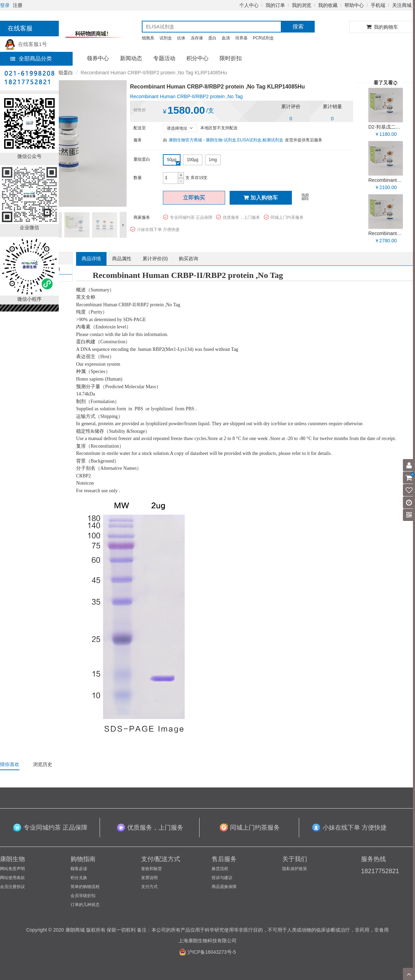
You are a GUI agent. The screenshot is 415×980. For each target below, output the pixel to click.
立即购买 (194, 198)
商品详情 (91, 259)
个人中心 (249, 5)
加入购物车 (261, 198)
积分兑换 (79, 878)
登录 (5, 5)
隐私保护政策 (295, 869)
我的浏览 (302, 5)
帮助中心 (354, 5)
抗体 (181, 38)
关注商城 (402, 5)
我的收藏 (328, 5)
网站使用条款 (12, 878)
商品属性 (122, 259)
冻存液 (197, 38)
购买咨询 (188, 259)
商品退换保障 (224, 887)
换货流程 (220, 869)
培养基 (241, 38)
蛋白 (212, 38)
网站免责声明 (12, 869)
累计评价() (155, 259)
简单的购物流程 (85, 887)
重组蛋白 (63, 73)
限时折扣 (231, 58)
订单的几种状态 (85, 905)
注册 (18, 5)
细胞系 (148, 38)
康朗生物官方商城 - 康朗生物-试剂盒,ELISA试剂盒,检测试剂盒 (226, 140)
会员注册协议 (12, 887)
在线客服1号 (26, 44)
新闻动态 (131, 58)
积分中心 (197, 58)
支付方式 (149, 887)
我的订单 (275, 5)
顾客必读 (79, 869)
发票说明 (149, 878)
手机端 (378, 5)
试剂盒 (166, 38)
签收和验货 (151, 869)
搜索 (298, 26)
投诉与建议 (222, 878)
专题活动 (164, 58)
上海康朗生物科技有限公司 (207, 941)
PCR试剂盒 (263, 38)
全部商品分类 (31, 59)
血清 (226, 38)
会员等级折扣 (83, 896)
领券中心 (98, 58)
